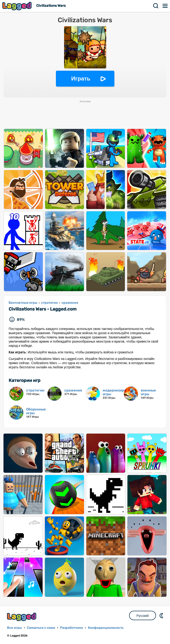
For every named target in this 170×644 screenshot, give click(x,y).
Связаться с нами (41, 628)
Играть (81, 79)
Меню (165, 6)
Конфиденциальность (106, 628)
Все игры (14, 628)
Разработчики (72, 628)
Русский (143, 616)
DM (162, 615)
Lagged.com (22, 617)
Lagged (18, 6)
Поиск (156, 6)
